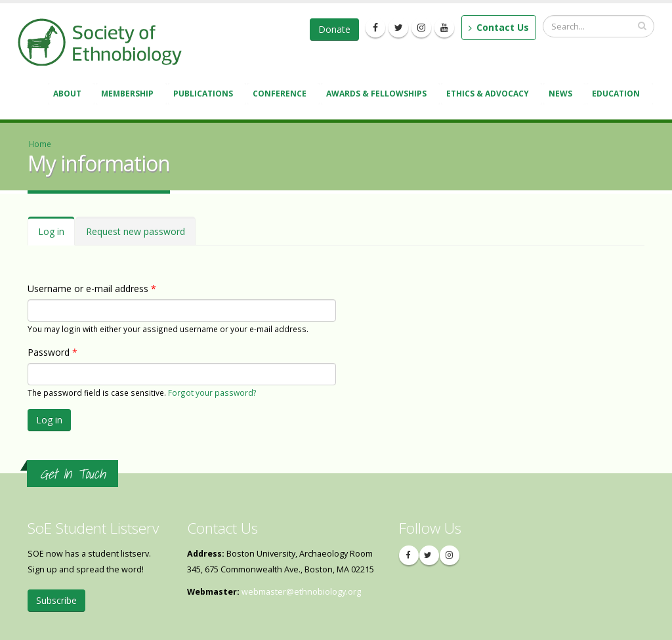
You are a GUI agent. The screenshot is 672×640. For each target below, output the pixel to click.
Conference (282, 95)
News (562, 95)
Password (52, 352)
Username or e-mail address (92, 288)
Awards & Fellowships (378, 95)
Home (40, 144)
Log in (56, 235)
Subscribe (56, 600)
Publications (205, 95)
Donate (334, 29)
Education (618, 95)
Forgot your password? (212, 393)
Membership (129, 95)
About (69, 95)
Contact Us (499, 27)
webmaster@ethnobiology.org (301, 592)
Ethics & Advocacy (490, 95)
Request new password (136, 231)
